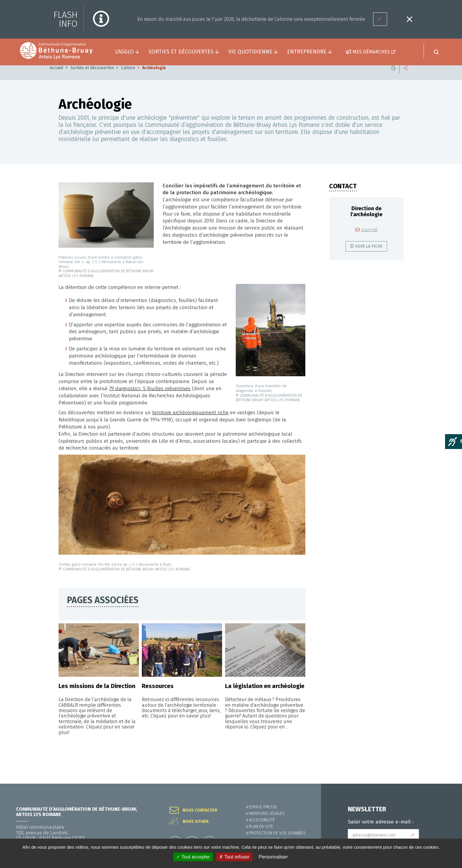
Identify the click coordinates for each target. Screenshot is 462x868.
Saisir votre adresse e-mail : (381, 822)
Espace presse (263, 807)
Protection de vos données (277, 833)
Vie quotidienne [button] (250, 52)
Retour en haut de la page (444, 784)
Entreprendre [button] (307, 52)
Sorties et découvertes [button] (181, 52)
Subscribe (413, 835)
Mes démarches (371, 52)
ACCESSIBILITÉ (262, 820)
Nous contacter (200, 810)
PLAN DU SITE (261, 827)
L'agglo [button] (124, 52)
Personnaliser (273, 857)
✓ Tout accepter (193, 857)
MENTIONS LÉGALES (267, 814)
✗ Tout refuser (234, 857)
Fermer (409, 19)
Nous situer (196, 822)
